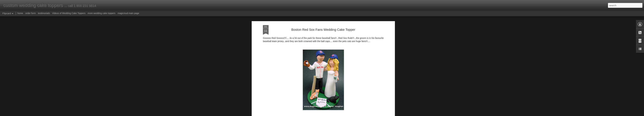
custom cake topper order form (277, 81)
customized (362, 93)
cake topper (335, 93)
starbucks (322, 96)
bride (316, 93)
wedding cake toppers (349, 96)
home (20, 13)
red (310, 96)
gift (379, 93)
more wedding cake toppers (101, 13)
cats (344, 93)
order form (31, 13)
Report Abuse (342, 114)
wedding (333, 96)
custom (351, 93)
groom (290, 96)
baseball (290, 93)
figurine (372, 93)
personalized (301, 96)
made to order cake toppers (285, 75)
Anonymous (336, 89)
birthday (300, 93)
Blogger (332, 114)
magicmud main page (128, 13)
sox (315, 96)
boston (308, 93)
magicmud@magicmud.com (276, 70)
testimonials (44, 13)
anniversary (279, 93)
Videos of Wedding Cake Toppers (69, 13)
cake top (324, 93)
